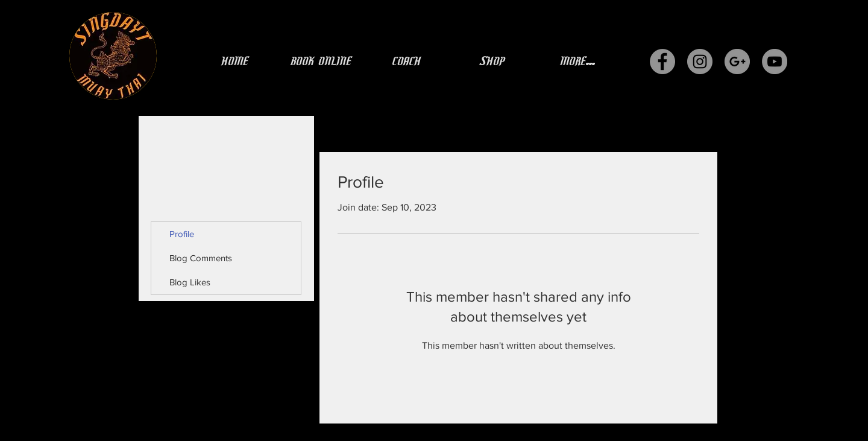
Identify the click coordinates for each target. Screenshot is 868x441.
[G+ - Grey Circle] (737, 62)
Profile (182, 234)
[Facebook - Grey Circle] (662, 62)
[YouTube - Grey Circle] (775, 62)
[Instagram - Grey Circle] (700, 62)
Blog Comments (201, 258)
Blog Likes (190, 282)
